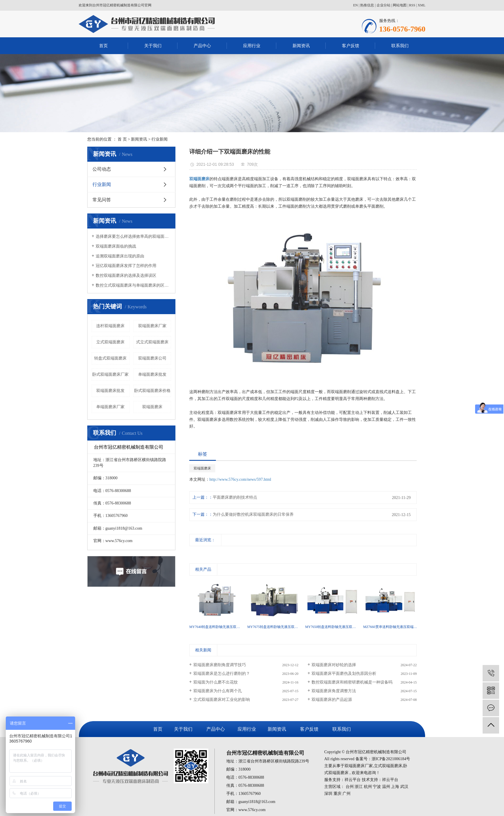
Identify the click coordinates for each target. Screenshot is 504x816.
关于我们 (153, 46)
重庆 (338, 794)
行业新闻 (160, 139)
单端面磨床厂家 (110, 407)
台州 (350, 787)
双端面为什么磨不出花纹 (216, 682)
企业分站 (383, 5)
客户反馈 (351, 46)
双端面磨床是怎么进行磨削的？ (222, 674)
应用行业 (252, 46)
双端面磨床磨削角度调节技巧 (220, 665)
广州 (346, 794)
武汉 (404, 787)
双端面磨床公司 (152, 358)
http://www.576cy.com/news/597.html (240, 479)
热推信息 (367, 5)
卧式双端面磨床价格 (152, 391)
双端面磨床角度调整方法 (334, 691)
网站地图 (400, 5)
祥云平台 (353, 780)
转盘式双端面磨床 (110, 358)
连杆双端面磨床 (110, 326)
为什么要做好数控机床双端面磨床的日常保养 (253, 514)
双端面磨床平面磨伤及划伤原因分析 (344, 674)
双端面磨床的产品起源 (332, 700)
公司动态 (102, 169)
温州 (386, 787)
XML (421, 5)
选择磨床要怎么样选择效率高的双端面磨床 (133, 236)
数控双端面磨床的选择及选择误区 (126, 276)
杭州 (368, 787)
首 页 (122, 139)
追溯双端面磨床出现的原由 (120, 256)
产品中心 (202, 46)
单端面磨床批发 (152, 374)
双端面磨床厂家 (152, 326)
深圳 (328, 794)
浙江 (359, 787)
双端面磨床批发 (110, 391)
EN (355, 5)
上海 (395, 787)
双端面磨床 (152, 407)
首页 (103, 46)
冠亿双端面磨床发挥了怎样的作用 (126, 266)
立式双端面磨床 (110, 342)
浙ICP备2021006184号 (391, 759)
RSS (412, 5)
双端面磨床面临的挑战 (116, 246)
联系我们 (400, 46)
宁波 (377, 787)
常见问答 (102, 200)
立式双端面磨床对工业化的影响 (222, 700)
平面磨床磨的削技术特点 (235, 497)
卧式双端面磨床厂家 (110, 374)
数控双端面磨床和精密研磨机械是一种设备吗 (352, 682)
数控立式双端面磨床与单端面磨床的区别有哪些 (133, 285)
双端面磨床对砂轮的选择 (334, 665)
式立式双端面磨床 (152, 342)
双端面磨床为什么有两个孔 (218, 691)
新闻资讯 (301, 46)
